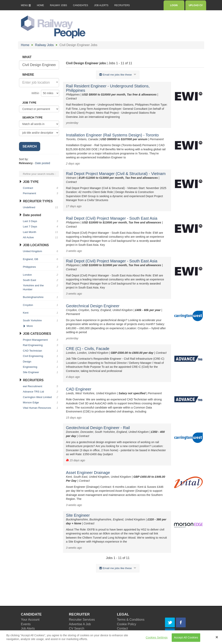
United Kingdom (41, 251)
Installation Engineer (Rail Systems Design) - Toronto (112, 135)
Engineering (41, 367)
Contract (41, 188)
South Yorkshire (41, 320)
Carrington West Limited (41, 397)
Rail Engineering (41, 345)
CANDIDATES (80, 5)
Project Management (41, 340)
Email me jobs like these (118, 75)
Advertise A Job (80, 624)
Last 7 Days (41, 226)
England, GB (41, 259)
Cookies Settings (157, 639)
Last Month (41, 232)
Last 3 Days (41, 221)
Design (41, 362)
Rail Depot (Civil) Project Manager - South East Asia (112, 218)
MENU (26, 5)
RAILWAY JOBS (58, 5)
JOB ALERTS (101, 5)
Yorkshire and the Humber (41, 287)
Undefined (41, 207)
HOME (40, 5)
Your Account (30, 620)
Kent (41, 313)
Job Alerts (28, 628)
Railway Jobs (44, 45)
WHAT (27, 57)
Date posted (43, 163)
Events (26, 624)
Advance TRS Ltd (41, 392)
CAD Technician (41, 351)
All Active (41, 237)
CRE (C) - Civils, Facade (88, 349)
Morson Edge (41, 402)
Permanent (41, 193)
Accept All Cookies (186, 639)
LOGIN (174, 5)
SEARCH (30, 146)
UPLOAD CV (196, 5)
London (41, 275)
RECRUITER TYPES (36, 201)
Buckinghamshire (41, 297)
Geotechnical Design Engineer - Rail (98, 428)
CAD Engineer (79, 389)
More (28, 326)
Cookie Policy (127, 624)
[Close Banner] (217, 639)
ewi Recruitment (41, 386)
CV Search (77, 628)
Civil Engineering (41, 356)
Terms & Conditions (131, 620)
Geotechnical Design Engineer (93, 306)
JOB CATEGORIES (35, 334)
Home (25, 45)
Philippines (41, 267)
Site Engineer (78, 515)
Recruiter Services (82, 620)
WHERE (28, 75)
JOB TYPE (29, 103)
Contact (122, 628)
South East (41, 280)
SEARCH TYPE (32, 117)
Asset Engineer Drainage (88, 473)
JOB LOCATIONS (34, 245)
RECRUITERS (122, 5)
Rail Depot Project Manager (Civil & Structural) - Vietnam (116, 174)
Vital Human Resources (41, 408)
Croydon (41, 305)
